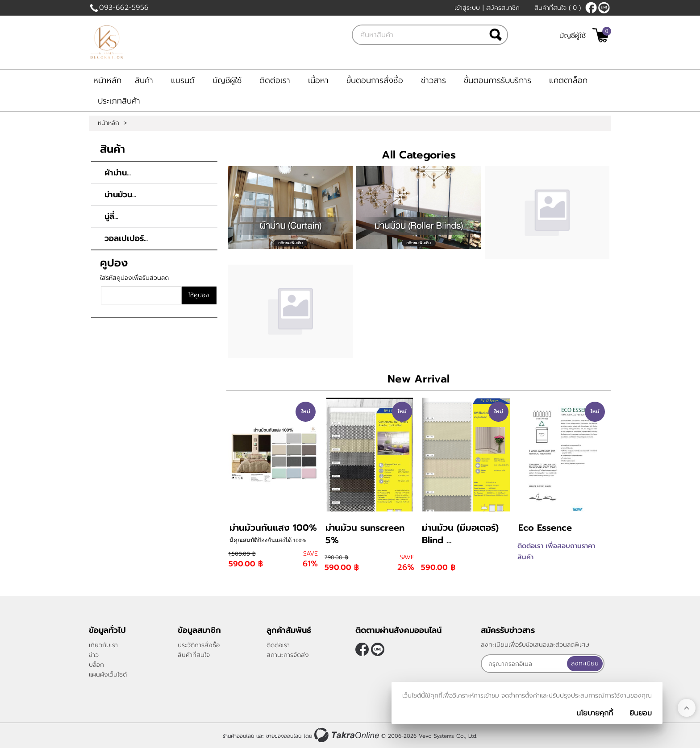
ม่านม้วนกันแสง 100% (273, 528)
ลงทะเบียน (585, 663)
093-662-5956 (124, 8)
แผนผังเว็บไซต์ (108, 675)
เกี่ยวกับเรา (103, 645)
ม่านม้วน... (120, 195)
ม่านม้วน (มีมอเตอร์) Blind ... (460, 534)
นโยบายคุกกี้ (595, 713)
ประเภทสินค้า (119, 101)
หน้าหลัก (107, 80)
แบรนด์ (183, 80)
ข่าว (94, 655)
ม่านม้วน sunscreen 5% (365, 534)
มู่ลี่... (111, 216)
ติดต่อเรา (275, 80)
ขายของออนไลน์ (284, 736)
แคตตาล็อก (568, 80)
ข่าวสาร (433, 80)
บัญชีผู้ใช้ (573, 36)
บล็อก (96, 665)
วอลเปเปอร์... (126, 238)
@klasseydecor (604, 8)
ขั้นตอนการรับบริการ (498, 80)
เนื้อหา (318, 80)
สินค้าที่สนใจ (558, 8)
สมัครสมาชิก (503, 8)
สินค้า (144, 80)
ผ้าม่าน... (118, 173)
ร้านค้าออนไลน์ (238, 736)
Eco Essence (545, 528)
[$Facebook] (591, 8)
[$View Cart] (601, 35)
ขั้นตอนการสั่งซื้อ (375, 80)
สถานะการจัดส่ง (288, 655)
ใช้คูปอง (199, 295)
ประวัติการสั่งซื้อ (199, 645)
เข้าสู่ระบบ (467, 8)
